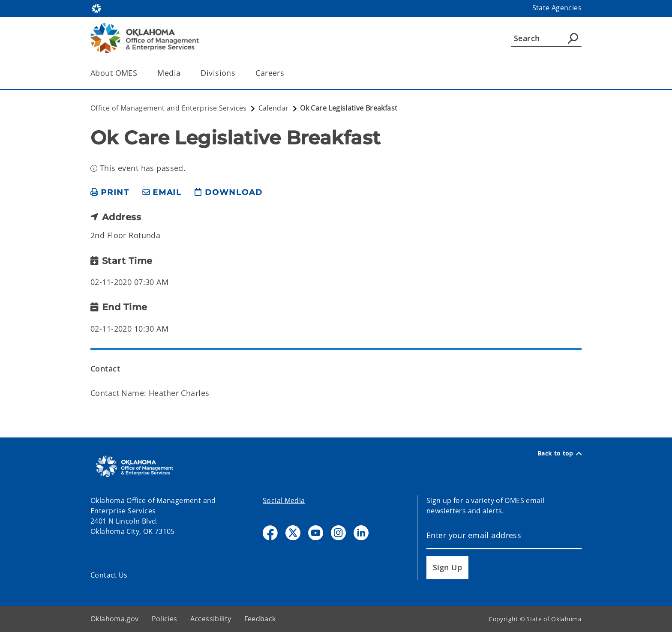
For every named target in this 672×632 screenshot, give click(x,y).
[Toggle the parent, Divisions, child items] (238, 73)
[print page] (110, 193)
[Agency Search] (573, 38)
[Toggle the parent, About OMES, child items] (140, 73)
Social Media (284, 500)
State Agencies (557, 8)
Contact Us (109, 575)
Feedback (260, 619)
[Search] (546, 38)
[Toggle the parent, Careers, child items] (287, 73)
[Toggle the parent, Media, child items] (183, 73)
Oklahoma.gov (115, 619)
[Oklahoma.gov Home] (96, 8)
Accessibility (211, 619)
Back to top (559, 453)
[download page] (228, 193)
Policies (165, 619)
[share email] (162, 193)
